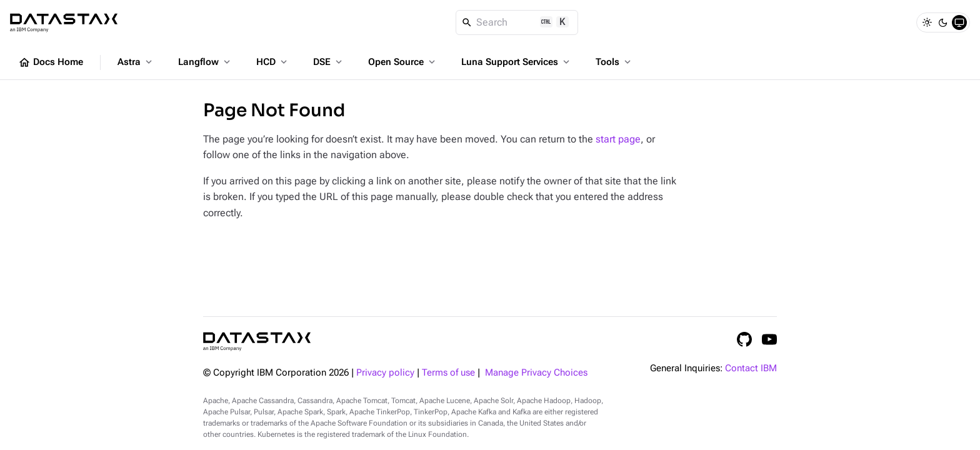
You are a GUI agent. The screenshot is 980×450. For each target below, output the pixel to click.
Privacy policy (385, 373)
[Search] (517, 22)
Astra (136, 62)
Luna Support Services (517, 62)
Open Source (403, 62)
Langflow (205, 62)
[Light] (927, 22)
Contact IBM (751, 368)
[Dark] (943, 22)
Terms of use (448, 373)
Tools (614, 62)
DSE (329, 62)
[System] (959, 22)
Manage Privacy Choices (536, 373)
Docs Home (51, 62)
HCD (273, 62)
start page (618, 139)
